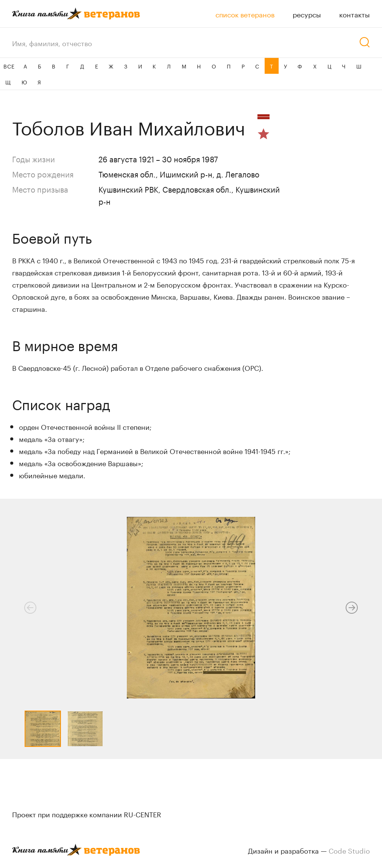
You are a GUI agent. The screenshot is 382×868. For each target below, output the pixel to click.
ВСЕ (9, 66)
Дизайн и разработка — (309, 850)
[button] (352, 608)
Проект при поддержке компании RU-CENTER (87, 814)
